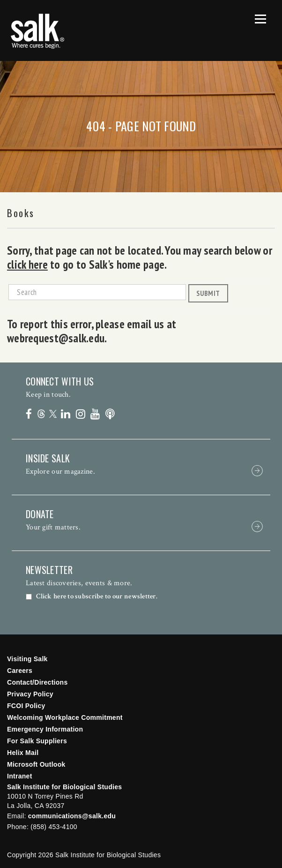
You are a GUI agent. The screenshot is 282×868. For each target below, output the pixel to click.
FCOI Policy (26, 706)
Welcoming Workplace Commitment (65, 717)
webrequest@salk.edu (56, 338)
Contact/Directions (37, 682)
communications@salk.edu (72, 816)
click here (27, 264)
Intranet (20, 776)
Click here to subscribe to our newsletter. (97, 596)
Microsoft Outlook (36, 764)
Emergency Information (45, 729)
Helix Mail (23, 753)
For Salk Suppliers (37, 741)
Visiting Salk (27, 659)
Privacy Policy (30, 694)
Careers (20, 671)
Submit (208, 293)
